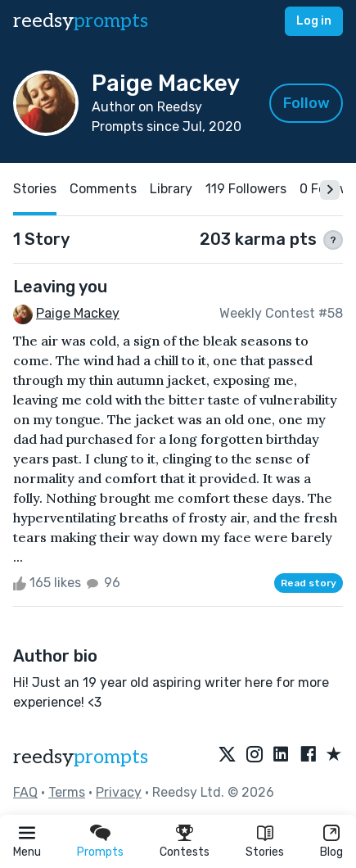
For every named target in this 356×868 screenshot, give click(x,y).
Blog (331, 852)
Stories (265, 852)
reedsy (81, 757)
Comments (103, 189)
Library (171, 189)
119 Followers (246, 189)
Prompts (100, 852)
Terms (67, 792)
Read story (309, 583)
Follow (306, 103)
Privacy (119, 792)
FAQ (25, 792)
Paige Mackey (78, 313)
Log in (314, 21)
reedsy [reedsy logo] (81, 21)
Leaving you (60, 287)
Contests (185, 852)
